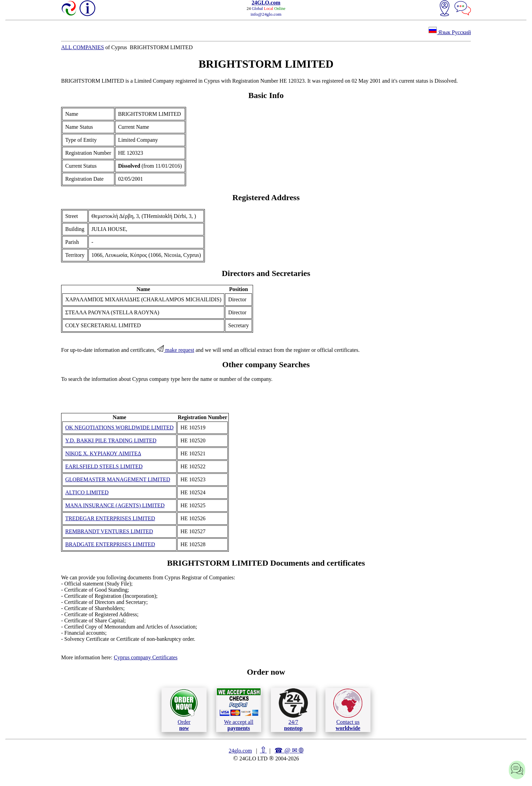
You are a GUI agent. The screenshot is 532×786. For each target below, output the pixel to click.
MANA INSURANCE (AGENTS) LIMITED (115, 505)
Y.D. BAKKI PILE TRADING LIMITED (111, 440)
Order (184, 710)
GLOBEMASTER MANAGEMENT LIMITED (118, 479)
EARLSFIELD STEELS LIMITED (104, 466)
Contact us (348, 710)
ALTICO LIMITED (87, 492)
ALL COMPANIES (83, 47)
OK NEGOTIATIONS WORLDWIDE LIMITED (119, 428)
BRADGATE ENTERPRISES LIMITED (110, 544)
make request (176, 350)
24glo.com (240, 751)
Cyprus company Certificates (146, 657)
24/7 (293, 709)
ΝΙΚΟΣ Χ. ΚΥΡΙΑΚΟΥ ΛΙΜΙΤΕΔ (103, 453)
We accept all (239, 709)
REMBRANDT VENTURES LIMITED (109, 531)
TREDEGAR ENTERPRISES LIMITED (110, 518)
